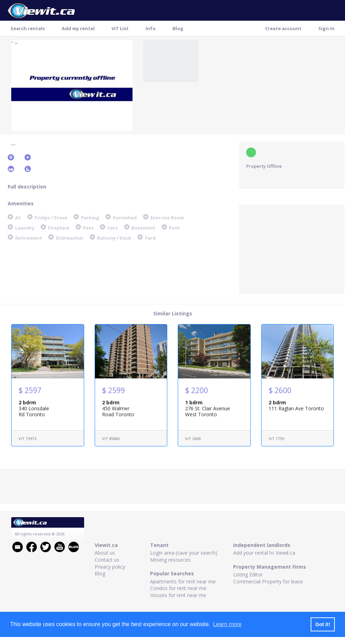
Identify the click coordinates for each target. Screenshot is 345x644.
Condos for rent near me (178, 588)
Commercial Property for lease (268, 581)
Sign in (326, 28)
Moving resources (170, 560)
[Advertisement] (292, 248)
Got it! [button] (323, 624)
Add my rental (78, 28)
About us (105, 553)
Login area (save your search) (184, 553)
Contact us (107, 560)
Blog (178, 28)
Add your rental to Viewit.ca (264, 553)
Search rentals (28, 28)
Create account (283, 28)
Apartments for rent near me (183, 581)
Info (151, 28)
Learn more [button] (227, 624)
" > (14, 43)
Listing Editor (248, 574)
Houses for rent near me (178, 595)
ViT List (120, 28)
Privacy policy (110, 567)
